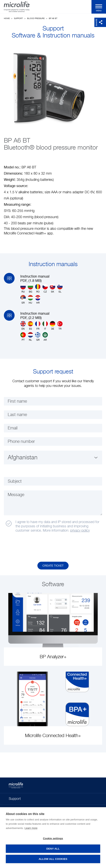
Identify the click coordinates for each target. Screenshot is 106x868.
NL (30, 337)
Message (16, 495)
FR (38, 326)
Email (13, 428)
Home (7, 18)
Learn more (31, 828)
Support (18, 18)
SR (23, 300)
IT (45, 326)
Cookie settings (53, 838)
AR (45, 337)
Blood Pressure (36, 18)
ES (30, 326)
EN (23, 326)
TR (60, 326)
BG (30, 289)
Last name (17, 415)
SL (60, 289)
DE (53, 326)
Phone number (21, 442)
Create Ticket (53, 566)
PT (23, 337)
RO (38, 289)
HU (30, 300)
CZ (45, 289)
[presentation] (34, 547)
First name (17, 401)
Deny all (53, 849)
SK (53, 289)
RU (23, 289)
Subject (15, 481)
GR (38, 337)
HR (38, 300)
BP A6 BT (53, 18)
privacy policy (80, 531)
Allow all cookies (53, 859)
